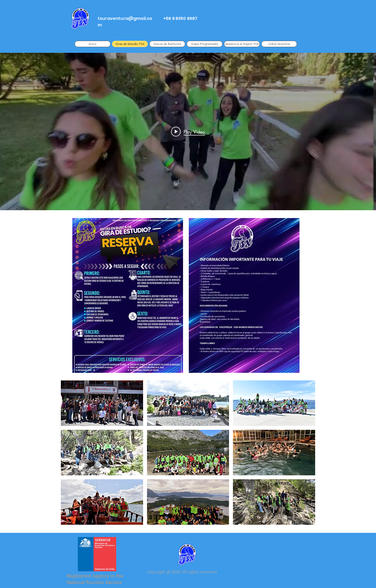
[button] (102, 403)
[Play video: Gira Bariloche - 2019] (188, 132)
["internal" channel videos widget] (188, 132)
